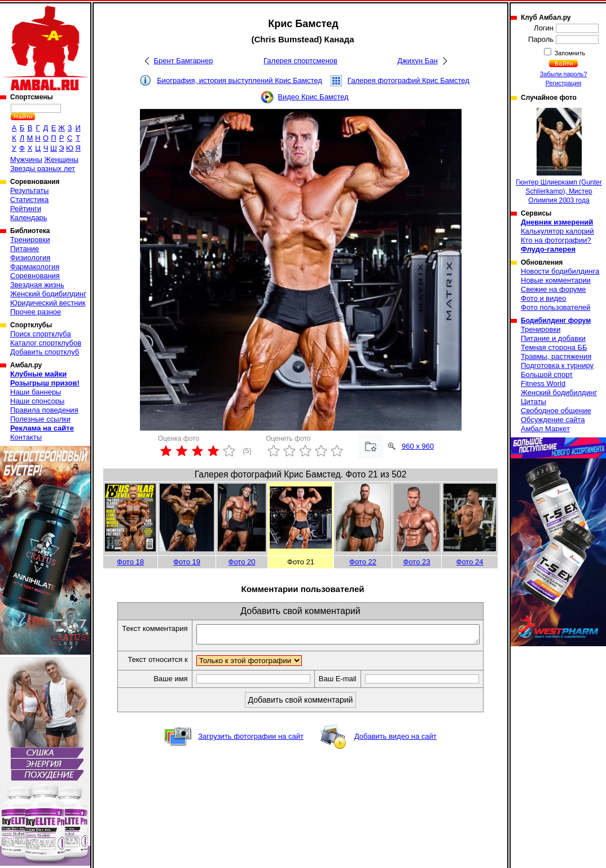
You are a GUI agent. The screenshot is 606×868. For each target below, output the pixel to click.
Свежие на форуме (554, 289)
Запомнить (569, 53)
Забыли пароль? (564, 74)
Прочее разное (36, 312)
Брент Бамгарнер (184, 61)
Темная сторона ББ (554, 347)
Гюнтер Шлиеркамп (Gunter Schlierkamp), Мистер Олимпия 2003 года (559, 156)
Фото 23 (417, 562)
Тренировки (30, 240)
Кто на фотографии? (556, 240)
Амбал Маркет (545, 429)
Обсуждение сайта (553, 420)
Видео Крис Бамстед (313, 97)
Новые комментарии (556, 280)
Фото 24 (470, 562)
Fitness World (543, 383)
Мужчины (26, 159)
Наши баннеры (36, 392)
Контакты (26, 437)
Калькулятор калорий (557, 231)
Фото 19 (187, 562)
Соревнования (35, 276)
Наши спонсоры (37, 401)
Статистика (29, 200)
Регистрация (563, 83)
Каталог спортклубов (46, 343)
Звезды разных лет (43, 168)
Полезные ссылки (40, 419)
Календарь (29, 218)
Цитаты (533, 402)
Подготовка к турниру (557, 365)
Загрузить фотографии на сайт (251, 740)
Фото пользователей (555, 307)
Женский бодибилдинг (48, 294)
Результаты (29, 190)
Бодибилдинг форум (556, 321)
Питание (25, 249)
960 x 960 (418, 446)
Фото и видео (544, 298)
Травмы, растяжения (556, 356)
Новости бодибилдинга (560, 271)
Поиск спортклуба (41, 334)
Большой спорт (547, 374)
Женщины (61, 159)
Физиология (30, 258)
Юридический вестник (48, 303)
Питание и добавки (553, 338)
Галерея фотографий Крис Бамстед (409, 80)
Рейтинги (26, 209)
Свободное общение (556, 411)
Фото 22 (363, 562)
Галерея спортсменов (300, 61)
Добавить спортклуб (45, 352)
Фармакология (35, 267)
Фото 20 (242, 562)
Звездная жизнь (37, 285)
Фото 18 (130, 562)
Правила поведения (44, 410)
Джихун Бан (418, 61)
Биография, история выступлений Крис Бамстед (240, 80)
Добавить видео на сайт (396, 740)
